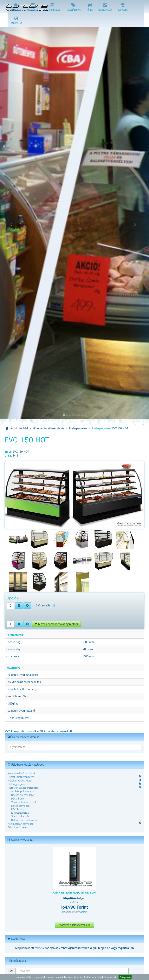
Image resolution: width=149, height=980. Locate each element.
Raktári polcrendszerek (24, 820)
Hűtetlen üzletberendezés (49, 428)
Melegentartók (78, 428)
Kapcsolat (16, 21)
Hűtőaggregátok (17, 784)
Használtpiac (73, 7)
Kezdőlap (16, 7)
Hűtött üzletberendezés (21, 777)
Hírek (90, 7)
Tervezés (123, 7)
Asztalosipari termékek (21, 824)
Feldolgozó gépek (18, 827)
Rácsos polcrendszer (23, 795)
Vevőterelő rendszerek (24, 802)
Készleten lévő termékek (22, 773)
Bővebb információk (74, 912)
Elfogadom (125, 977)
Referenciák (105, 7)
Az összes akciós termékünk (74, 925)
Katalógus (33, 7)
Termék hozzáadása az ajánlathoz (56, 624)
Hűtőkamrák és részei (20, 781)
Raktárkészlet (52, 7)
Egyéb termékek (20, 806)
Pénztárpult (18, 799)
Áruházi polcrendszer (23, 791)
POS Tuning (18, 809)
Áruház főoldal (17, 428)
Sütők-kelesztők (20, 816)
